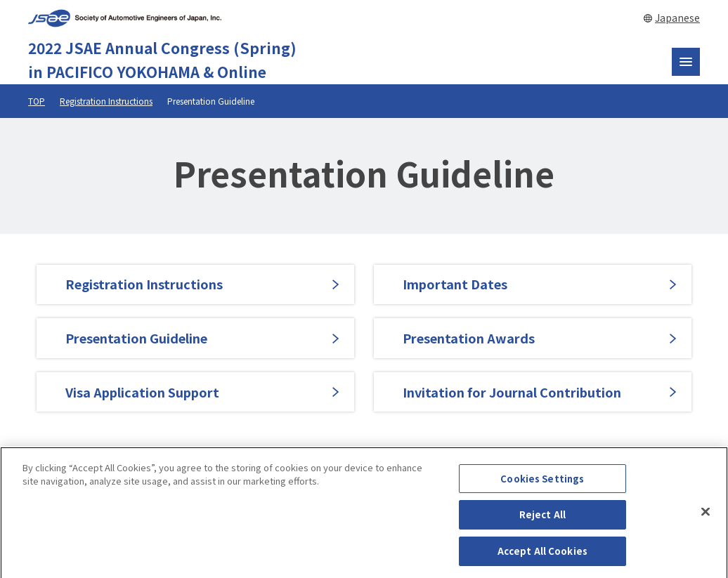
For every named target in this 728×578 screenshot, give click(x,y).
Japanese (677, 18)
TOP (37, 101)
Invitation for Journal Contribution (512, 392)
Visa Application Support (142, 392)
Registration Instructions (106, 101)
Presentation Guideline (136, 338)
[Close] (706, 516)
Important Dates (455, 284)
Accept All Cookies (542, 556)
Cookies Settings (542, 483)
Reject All (542, 519)
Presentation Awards (469, 338)
